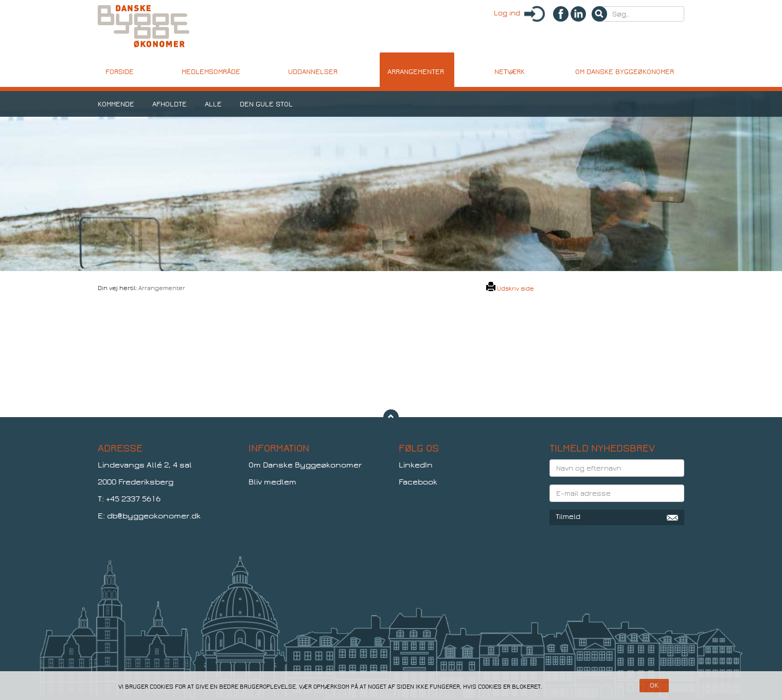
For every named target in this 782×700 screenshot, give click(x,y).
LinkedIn (416, 465)
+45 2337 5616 (133, 499)
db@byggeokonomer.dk (154, 516)
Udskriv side (510, 289)
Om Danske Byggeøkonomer (305, 465)
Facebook (418, 482)
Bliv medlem (272, 482)
